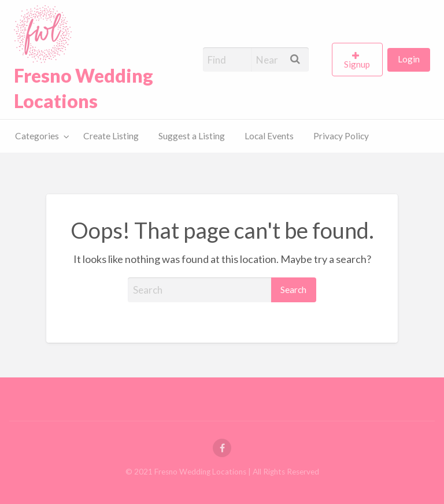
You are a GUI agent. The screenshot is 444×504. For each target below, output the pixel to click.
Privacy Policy (341, 136)
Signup (357, 64)
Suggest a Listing (192, 136)
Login (409, 59)
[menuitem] (360, 60)
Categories (37, 136)
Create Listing (111, 136)
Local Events (269, 136)
